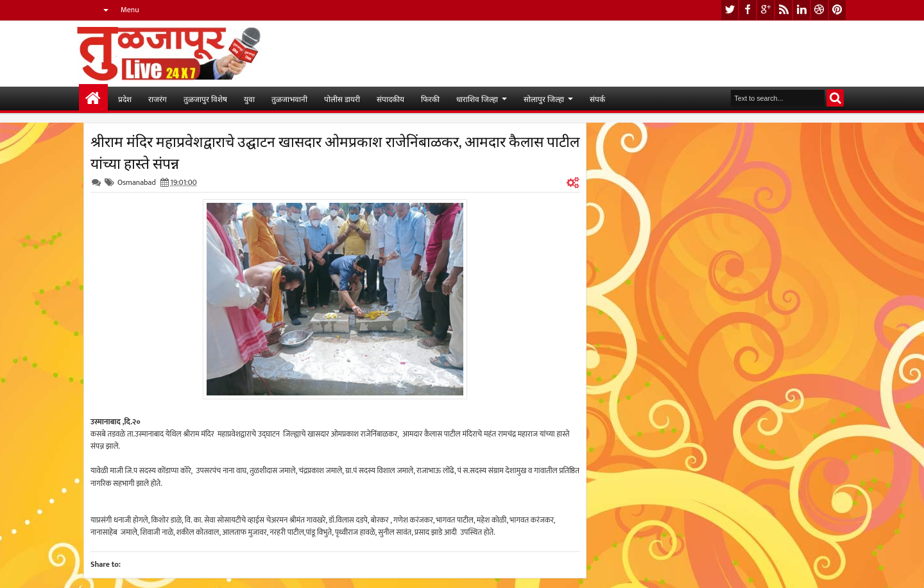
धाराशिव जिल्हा (477, 99)
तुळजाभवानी (289, 99)
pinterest (837, 10)
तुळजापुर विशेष (205, 99)
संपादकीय (390, 99)
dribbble (819, 10)
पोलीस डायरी (342, 99)
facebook (748, 10)
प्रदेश (125, 99)
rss (783, 10)
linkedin (801, 10)
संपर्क (597, 99)
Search (835, 98)
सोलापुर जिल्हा (544, 99)
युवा (249, 99)
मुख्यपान (93, 99)
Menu (130, 10)
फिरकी (430, 99)
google (766, 10)
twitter (730, 10)
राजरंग (158, 99)
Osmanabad (137, 182)
